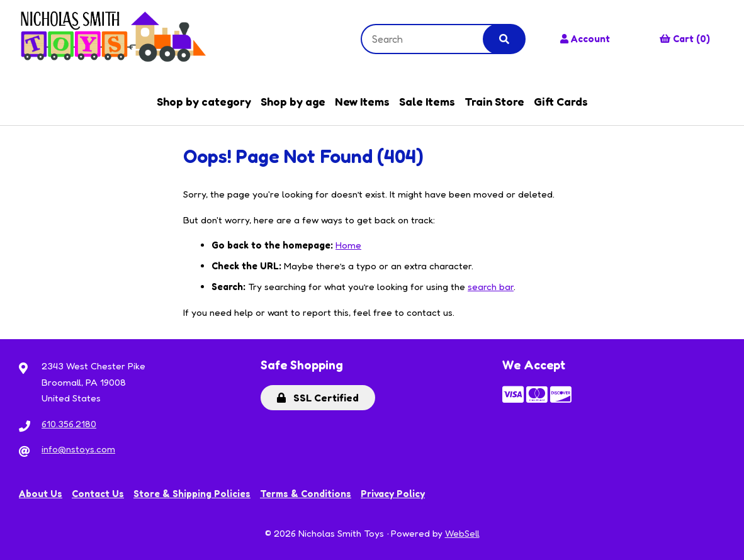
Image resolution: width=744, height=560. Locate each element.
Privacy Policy (393, 494)
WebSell (462, 533)
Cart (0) (685, 39)
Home (348, 245)
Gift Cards (561, 101)
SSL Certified (318, 398)
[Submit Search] (504, 39)
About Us (41, 494)
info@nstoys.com (78, 449)
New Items (362, 101)
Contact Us (98, 494)
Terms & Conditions (306, 494)
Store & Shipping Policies (192, 494)
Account (585, 39)
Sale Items (427, 101)
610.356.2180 (69, 424)
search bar (491, 287)
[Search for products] (432, 39)
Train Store (494, 101)
